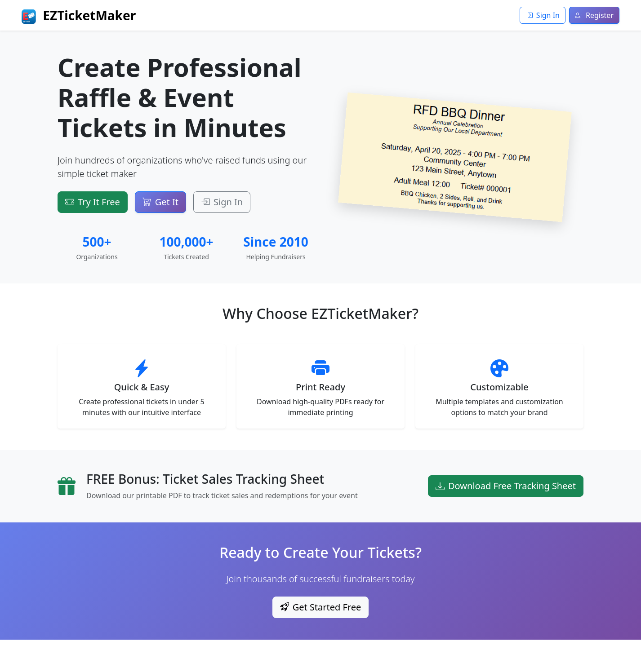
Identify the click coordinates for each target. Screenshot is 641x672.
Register (594, 15)
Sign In (543, 15)
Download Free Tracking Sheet (506, 486)
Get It (160, 202)
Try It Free (93, 202)
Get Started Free (321, 607)
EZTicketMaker (79, 15)
